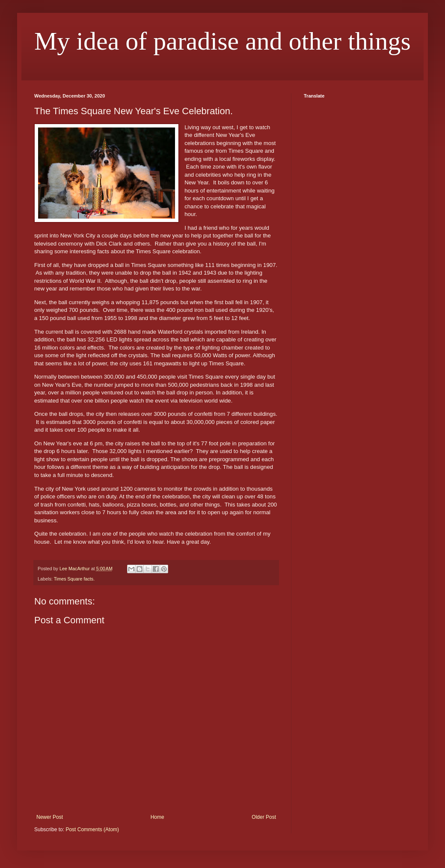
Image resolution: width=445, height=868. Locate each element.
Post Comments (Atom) (92, 829)
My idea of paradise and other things (222, 41)
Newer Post (50, 817)
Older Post (264, 817)
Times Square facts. (74, 579)
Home (157, 817)
